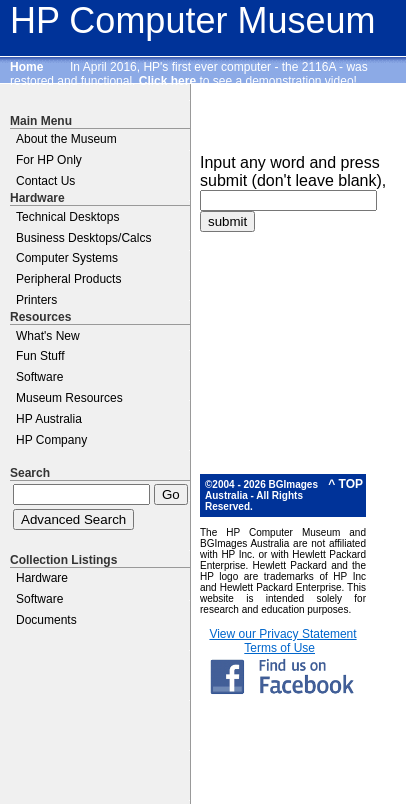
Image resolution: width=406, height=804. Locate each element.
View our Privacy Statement (282, 634)
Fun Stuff (40, 356)
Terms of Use (279, 648)
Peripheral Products (68, 279)
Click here (167, 81)
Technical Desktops (67, 217)
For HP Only (49, 160)
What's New (48, 336)
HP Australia (49, 419)
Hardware (42, 578)
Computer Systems (67, 258)
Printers (36, 300)
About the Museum (66, 139)
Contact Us (45, 181)
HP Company (51, 440)
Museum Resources (69, 398)
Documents (46, 620)
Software (39, 377)
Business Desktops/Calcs (83, 238)
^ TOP (345, 484)
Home (26, 67)
